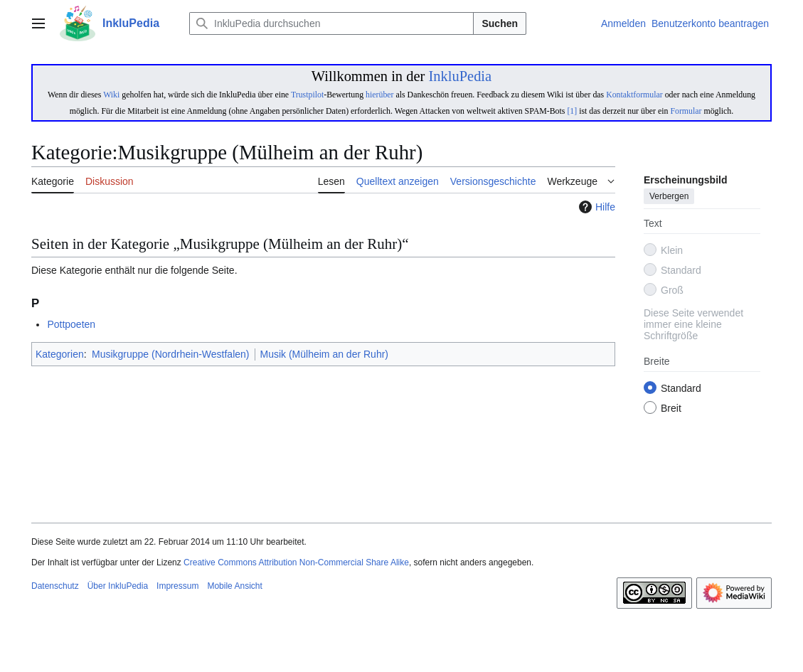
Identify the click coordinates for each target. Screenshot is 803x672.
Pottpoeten (71, 324)
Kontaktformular (634, 95)
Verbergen (669, 197)
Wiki (111, 95)
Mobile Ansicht (234, 586)
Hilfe (595, 207)
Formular (686, 111)
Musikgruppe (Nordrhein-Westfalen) (171, 354)
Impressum (177, 586)
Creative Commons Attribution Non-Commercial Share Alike (296, 562)
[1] (572, 111)
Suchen (500, 23)
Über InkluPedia (118, 586)
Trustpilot (307, 95)
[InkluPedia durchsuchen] (331, 23)
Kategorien (60, 354)
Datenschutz (55, 586)
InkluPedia (460, 76)
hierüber (379, 95)
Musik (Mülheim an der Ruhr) (325, 354)
